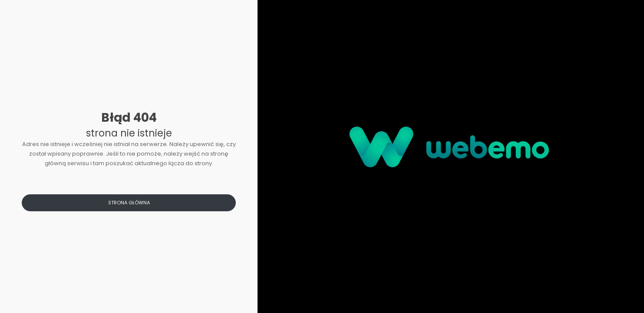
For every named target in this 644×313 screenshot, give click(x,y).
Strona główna (129, 203)
